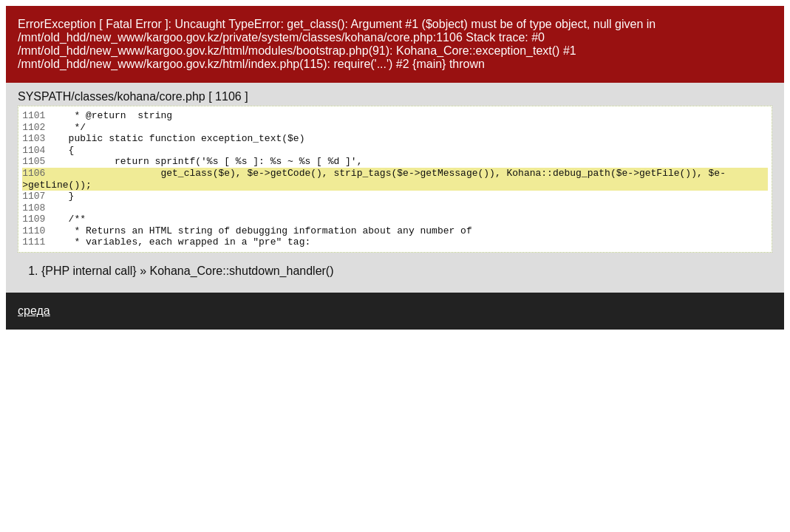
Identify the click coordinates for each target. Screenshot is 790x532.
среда (34, 311)
